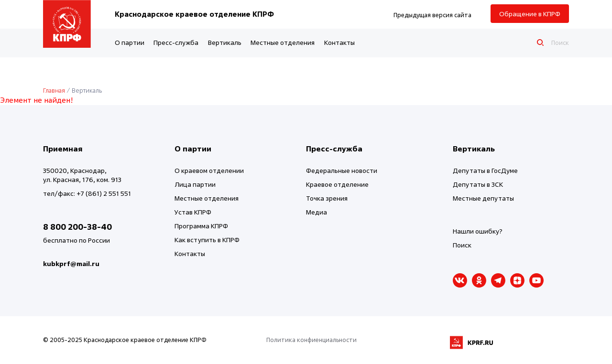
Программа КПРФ (201, 226)
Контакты (339, 42)
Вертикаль (225, 42)
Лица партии (195, 184)
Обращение (530, 14)
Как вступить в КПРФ (207, 240)
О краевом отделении (209, 170)
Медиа (317, 212)
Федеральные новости (342, 170)
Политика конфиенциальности (311, 340)
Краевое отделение (337, 184)
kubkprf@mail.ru (71, 263)
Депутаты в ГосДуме (485, 170)
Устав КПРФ (193, 212)
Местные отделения (283, 42)
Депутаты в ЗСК (478, 184)
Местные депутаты (483, 198)
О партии (130, 42)
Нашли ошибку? (478, 231)
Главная (54, 90)
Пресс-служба (176, 42)
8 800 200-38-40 (77, 227)
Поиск (462, 245)
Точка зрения (327, 198)
